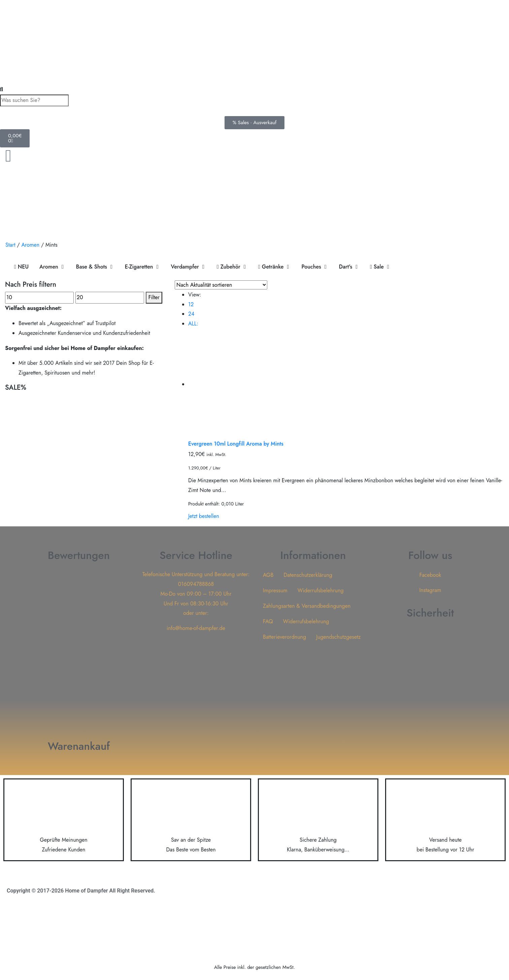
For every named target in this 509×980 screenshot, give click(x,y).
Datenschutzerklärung (308, 575)
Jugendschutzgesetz (338, 637)
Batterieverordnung (284, 637)
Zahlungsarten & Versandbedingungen (307, 606)
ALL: (193, 324)
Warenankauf (79, 746)
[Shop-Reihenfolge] (221, 285)
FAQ (268, 621)
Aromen (30, 245)
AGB (268, 575)
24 (191, 314)
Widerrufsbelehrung (321, 590)
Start (10, 245)
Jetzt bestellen (204, 516)
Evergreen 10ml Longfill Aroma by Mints (236, 444)
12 (191, 304)
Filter (154, 297)
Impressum (275, 590)
